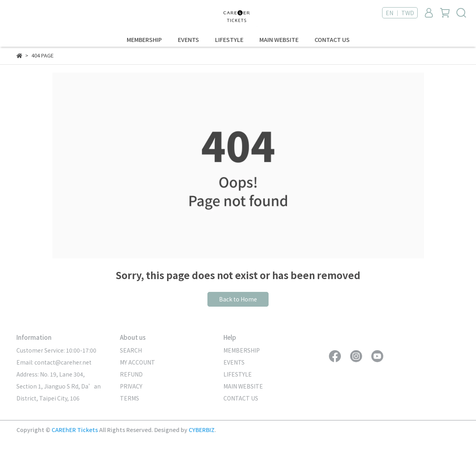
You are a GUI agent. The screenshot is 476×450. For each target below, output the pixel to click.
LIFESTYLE (229, 40)
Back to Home (238, 299)
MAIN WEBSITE (279, 40)
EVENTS (188, 40)
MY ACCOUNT (137, 362)
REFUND (131, 374)
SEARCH (131, 350)
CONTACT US (332, 40)
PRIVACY (131, 386)
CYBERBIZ (202, 430)
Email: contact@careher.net (54, 362)
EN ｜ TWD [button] (400, 13)
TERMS (129, 398)
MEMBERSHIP (144, 40)
